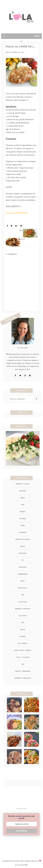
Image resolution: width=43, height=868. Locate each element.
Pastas (23, 630)
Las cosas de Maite (23, 865)
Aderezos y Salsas (23, 484)
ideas (23, 581)
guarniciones (23, 574)
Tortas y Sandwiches (23, 671)
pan (23, 623)
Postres (23, 636)
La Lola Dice (23, 602)
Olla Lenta (20, 220)
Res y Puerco (23, 643)
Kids (23, 595)
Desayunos (23, 553)
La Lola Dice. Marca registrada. (22, 861)
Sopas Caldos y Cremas (23, 650)
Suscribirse (22, 831)
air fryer (23, 491)
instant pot (23, 588)
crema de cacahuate (23, 539)
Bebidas (23, 512)
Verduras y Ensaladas (23, 678)
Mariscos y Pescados (23, 609)
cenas (23, 525)
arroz (23, 498)
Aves (9, 220)
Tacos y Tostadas (23, 657)
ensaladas (23, 567)
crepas (23, 546)
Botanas (23, 519)
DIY (23, 560)
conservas (23, 532)
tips (23, 664)
